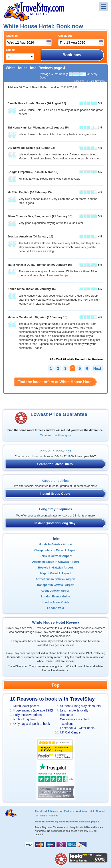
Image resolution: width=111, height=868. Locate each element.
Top (56, 685)
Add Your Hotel (85, 811)
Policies (54, 816)
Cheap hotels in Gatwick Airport (55, 550)
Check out (65, 36)
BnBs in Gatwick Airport (55, 556)
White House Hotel (46, 822)
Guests (11, 50)
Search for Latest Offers (55, 464)
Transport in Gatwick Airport (56, 585)
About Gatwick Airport (55, 591)
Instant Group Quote (55, 494)
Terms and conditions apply (55, 435)
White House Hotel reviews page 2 (79, 822)
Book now (72, 55)
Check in (12, 36)
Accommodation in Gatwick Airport (55, 562)
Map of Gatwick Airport (55, 573)
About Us (40, 811)
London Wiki (55, 608)
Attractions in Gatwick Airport (56, 579)
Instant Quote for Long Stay (55, 523)
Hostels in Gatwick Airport (55, 568)
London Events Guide (55, 597)
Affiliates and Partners (61, 811)
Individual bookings (55, 451)
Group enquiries (55, 481)
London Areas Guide (55, 602)
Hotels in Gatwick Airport (56, 545)
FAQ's (43, 816)
